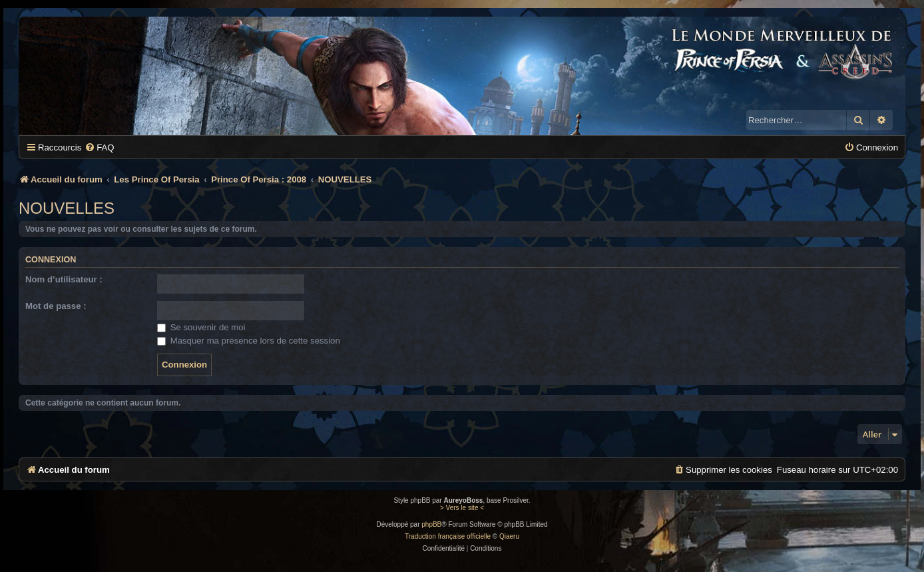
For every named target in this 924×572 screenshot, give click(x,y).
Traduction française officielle (448, 536)
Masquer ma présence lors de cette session (249, 341)
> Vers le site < (462, 508)
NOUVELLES (67, 208)
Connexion (51, 260)
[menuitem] (99, 147)
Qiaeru (509, 536)
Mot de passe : (56, 306)
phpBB (431, 524)
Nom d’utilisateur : (64, 279)
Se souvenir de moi (201, 327)
